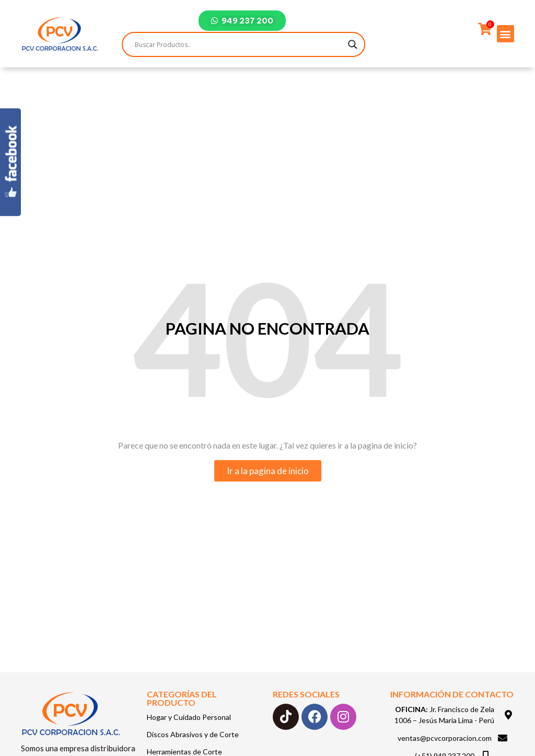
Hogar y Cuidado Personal (189, 717)
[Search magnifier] (353, 44)
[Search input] (239, 44)
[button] (505, 34)
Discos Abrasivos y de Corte (193, 734)
